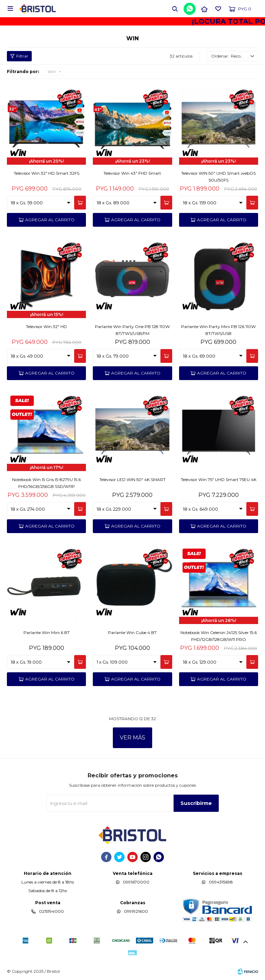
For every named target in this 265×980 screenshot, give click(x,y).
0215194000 (51, 911)
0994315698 (221, 882)
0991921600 (136, 911)
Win (52, 72)
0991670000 (136, 882)
